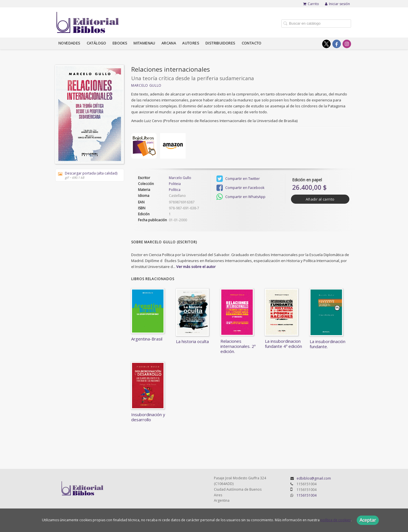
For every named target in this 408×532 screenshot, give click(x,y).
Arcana (169, 43)
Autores (191, 43)
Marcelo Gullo (146, 85)
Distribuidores (220, 43)
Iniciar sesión (337, 4)
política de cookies (336, 520)
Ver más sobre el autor (196, 267)
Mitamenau (144, 43)
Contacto (252, 43)
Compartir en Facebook (240, 188)
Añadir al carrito (320, 199)
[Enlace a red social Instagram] (347, 44)
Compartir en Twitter (238, 179)
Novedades (69, 43)
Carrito (311, 4)
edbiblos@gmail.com (314, 478)
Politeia (175, 184)
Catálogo (96, 43)
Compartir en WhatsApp (241, 197)
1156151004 (307, 495)
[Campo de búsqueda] (316, 23)
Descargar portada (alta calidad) (88, 175)
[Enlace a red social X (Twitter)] (326, 44)
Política (175, 190)
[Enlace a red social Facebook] (337, 44)
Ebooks (120, 43)
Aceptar (368, 520)
